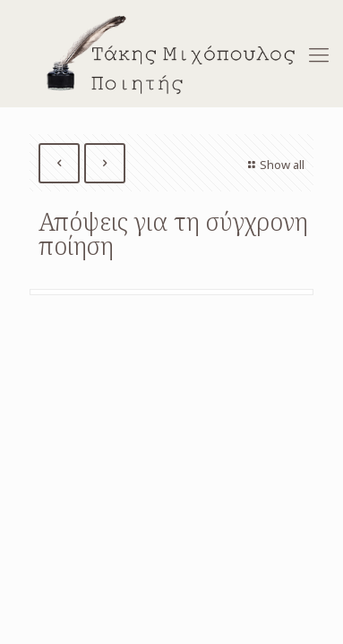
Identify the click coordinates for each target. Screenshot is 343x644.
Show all (274, 165)
